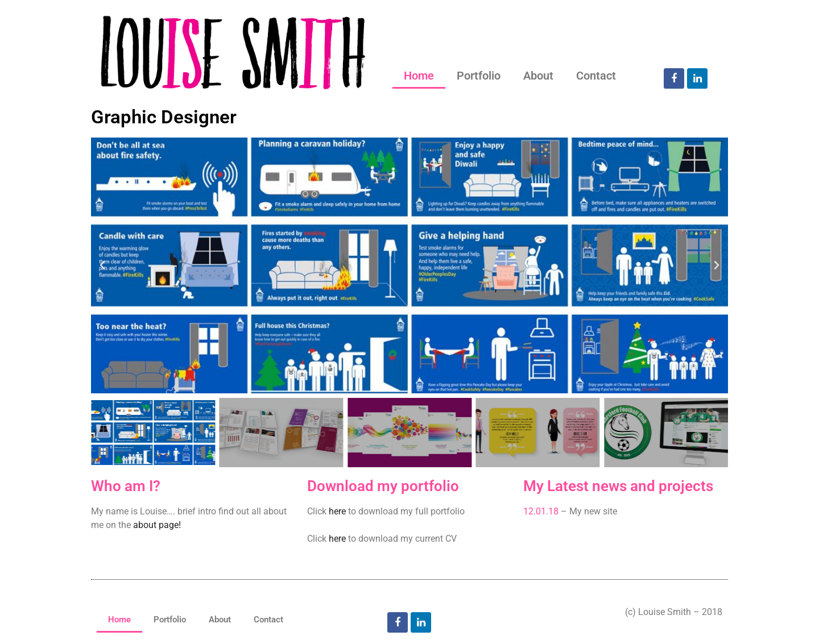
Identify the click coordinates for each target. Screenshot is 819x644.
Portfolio (479, 76)
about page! (157, 525)
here (337, 511)
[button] (102, 265)
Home (419, 76)
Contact (596, 76)
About (538, 76)
